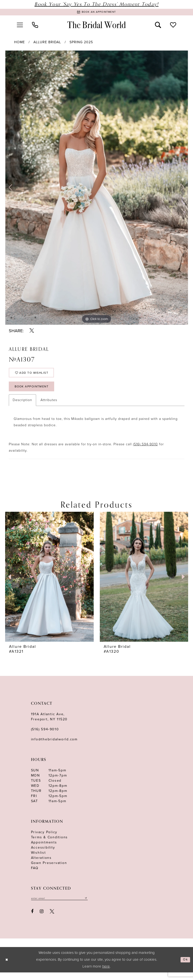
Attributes (49, 407)
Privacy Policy (44, 839)
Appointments (44, 849)
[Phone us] (35, 26)
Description (22, 407)
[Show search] (158, 26)
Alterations (41, 865)
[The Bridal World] (97, 26)
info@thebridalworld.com (54, 746)
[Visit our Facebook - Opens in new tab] (32, 919)
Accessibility (43, 854)
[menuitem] (20, 26)
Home (20, 44)
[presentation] (49, 584)
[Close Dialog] (7, 967)
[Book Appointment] (96, 13)
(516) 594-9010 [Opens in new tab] (145, 451)
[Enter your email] (65, 905)
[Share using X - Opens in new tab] (32, 332)
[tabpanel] (97, 189)
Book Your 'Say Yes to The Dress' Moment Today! (96, 4)
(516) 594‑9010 (45, 736)
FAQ (35, 875)
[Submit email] (96, 905)
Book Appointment (36, 392)
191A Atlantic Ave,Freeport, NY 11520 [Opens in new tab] (49, 724)
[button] (20, 26)
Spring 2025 (81, 44)
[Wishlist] (173, 26)
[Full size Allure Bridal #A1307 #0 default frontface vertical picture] (97, 189)
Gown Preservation (49, 870)
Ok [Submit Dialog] (185, 967)
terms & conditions (50, 844)
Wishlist (38, 859)
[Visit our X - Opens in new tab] (52, 919)
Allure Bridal (47, 44)
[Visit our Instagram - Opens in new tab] (42, 919)
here (106, 974)
